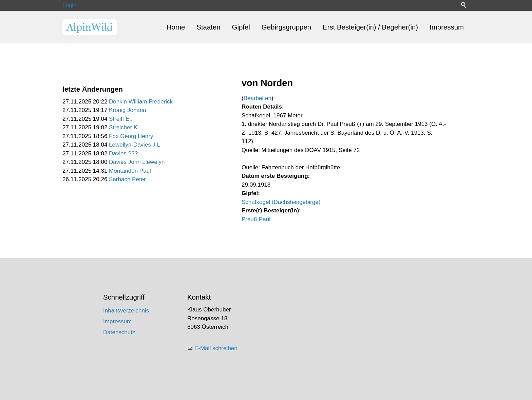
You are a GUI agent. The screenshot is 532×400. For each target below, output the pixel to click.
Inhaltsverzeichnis (126, 311)
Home (176, 27)
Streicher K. (124, 127)
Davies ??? (123, 154)
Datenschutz (119, 332)
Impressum (447, 27)
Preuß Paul (256, 219)
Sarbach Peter (127, 179)
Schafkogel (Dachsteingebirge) (281, 202)
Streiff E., (121, 119)
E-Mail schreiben (216, 348)
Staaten (208, 27)
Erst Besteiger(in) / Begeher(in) (370, 27)
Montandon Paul (130, 171)
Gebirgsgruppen (286, 27)
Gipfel (241, 27)
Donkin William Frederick (141, 102)
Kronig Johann (128, 110)
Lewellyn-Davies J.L (135, 145)
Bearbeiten (258, 98)
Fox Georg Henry (131, 136)
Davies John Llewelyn (137, 162)
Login (70, 5)
